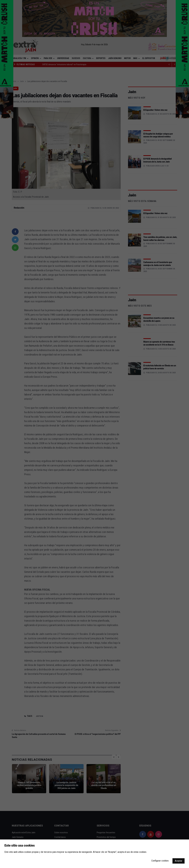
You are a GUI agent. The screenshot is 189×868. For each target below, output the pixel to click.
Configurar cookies (160, 861)
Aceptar (179, 861)
